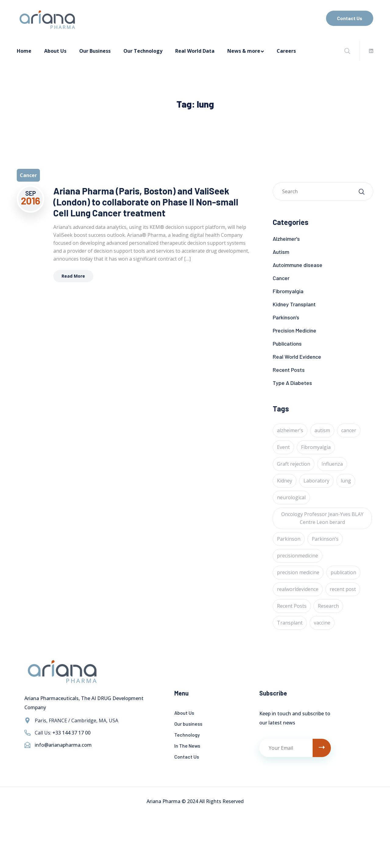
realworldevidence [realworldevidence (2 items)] (298, 589)
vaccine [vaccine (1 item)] (322, 623)
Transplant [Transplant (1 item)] (290, 623)
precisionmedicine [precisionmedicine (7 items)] (298, 556)
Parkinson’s (286, 317)
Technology (187, 735)
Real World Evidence (297, 357)
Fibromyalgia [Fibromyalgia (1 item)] (316, 447)
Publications (287, 343)
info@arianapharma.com (63, 745)
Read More (73, 276)
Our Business (95, 51)
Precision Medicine (294, 330)
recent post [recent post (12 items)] (343, 589)
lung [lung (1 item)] (346, 481)
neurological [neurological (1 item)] (291, 497)
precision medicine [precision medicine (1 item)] (298, 572)
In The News (187, 746)
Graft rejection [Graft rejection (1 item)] (294, 464)
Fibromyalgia (288, 291)
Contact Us (350, 18)
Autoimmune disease (298, 265)
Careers (286, 51)
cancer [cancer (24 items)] (349, 430)
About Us (55, 51)
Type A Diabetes (292, 383)
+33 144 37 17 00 (71, 733)
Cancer (281, 278)
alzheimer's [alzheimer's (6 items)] (290, 430)
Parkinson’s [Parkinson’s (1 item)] (325, 539)
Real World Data (195, 51)
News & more (244, 51)
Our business (188, 724)
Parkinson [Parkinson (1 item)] (289, 539)
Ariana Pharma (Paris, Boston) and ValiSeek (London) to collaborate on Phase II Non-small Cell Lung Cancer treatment (146, 202)
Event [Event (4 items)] (283, 447)
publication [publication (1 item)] (343, 572)
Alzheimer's (286, 239)
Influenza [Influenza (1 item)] (332, 464)
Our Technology (143, 51)
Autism (281, 252)
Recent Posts (289, 370)
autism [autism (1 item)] (322, 430)
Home (24, 51)
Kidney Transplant (294, 304)
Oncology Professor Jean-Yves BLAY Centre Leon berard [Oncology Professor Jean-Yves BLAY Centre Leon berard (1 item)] (322, 518)
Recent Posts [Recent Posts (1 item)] (292, 606)
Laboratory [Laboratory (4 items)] (316, 481)
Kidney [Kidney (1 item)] (285, 481)
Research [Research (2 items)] (328, 606)
